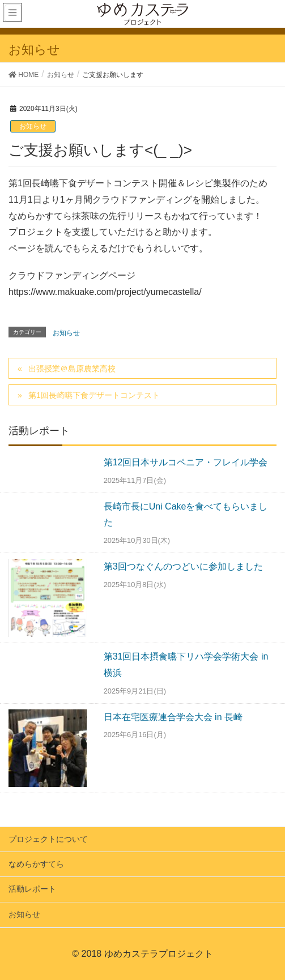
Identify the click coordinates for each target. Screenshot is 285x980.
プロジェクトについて (48, 839)
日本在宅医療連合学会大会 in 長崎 (173, 717)
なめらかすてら (36, 864)
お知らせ (33, 126)
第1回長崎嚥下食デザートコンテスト (94, 395)
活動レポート (32, 889)
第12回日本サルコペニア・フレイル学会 (186, 462)
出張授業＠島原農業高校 (72, 369)
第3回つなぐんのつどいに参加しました (183, 566)
